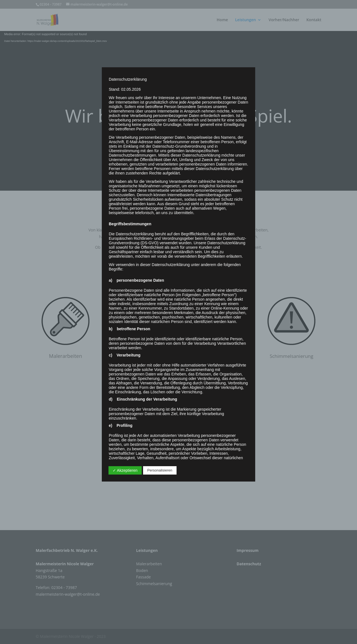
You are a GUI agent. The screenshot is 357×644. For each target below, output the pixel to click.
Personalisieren (160, 470)
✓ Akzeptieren (125, 470)
